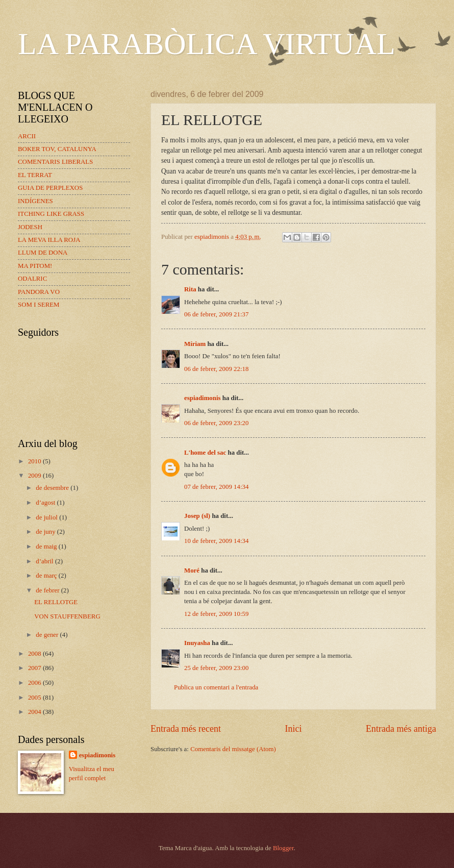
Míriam (195, 344)
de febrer (48, 590)
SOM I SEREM (39, 305)
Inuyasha (197, 643)
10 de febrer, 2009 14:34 (216, 541)
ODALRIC (32, 279)
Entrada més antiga (401, 729)
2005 (35, 698)
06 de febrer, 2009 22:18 (216, 369)
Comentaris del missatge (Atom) (233, 749)
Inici (293, 729)
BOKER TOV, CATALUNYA (57, 149)
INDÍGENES (35, 201)
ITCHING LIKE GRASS (51, 214)
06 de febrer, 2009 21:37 (216, 314)
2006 (35, 683)
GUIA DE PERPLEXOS (50, 188)
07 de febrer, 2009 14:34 (216, 487)
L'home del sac (205, 453)
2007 (35, 668)
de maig (47, 547)
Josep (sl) (197, 516)
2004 (35, 712)
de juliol (47, 517)
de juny (46, 532)
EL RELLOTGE (56, 602)
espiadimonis (203, 398)
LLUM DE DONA (43, 253)
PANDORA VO (39, 292)
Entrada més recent (186, 729)
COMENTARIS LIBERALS (55, 162)
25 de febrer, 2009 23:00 (216, 668)
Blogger (283, 848)
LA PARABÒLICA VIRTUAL (207, 44)
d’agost (46, 503)
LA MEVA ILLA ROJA (49, 240)
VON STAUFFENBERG (67, 616)
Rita (190, 289)
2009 (35, 476)
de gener (48, 635)
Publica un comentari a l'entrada (216, 687)
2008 (35, 654)
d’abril (45, 561)
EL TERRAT (35, 175)
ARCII (27, 136)
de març (47, 576)
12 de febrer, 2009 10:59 (216, 614)
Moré (192, 571)
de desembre (53, 488)
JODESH (30, 227)
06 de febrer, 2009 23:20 (216, 423)
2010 (35, 461)
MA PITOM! (35, 266)
